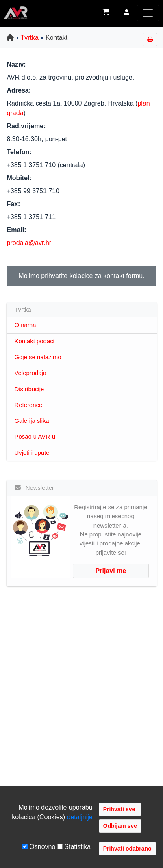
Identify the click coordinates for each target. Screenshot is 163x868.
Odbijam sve (120, 826)
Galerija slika (32, 421)
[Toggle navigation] (148, 13)
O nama (25, 325)
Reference (29, 405)
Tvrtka (30, 38)
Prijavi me (111, 571)
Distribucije (29, 389)
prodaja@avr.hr (29, 243)
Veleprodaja (31, 373)
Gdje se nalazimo (38, 357)
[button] (127, 13)
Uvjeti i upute (32, 453)
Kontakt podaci (35, 341)
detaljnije (80, 817)
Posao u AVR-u (35, 437)
